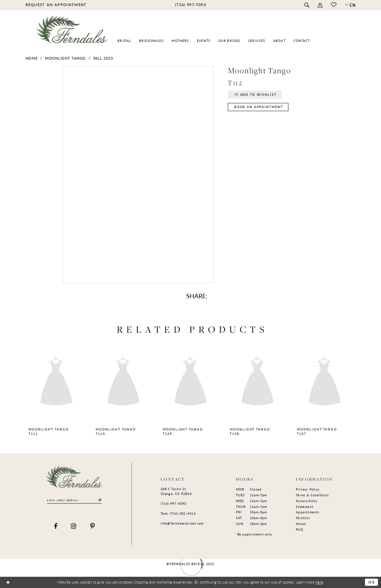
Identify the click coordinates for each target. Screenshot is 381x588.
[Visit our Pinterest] (93, 526)
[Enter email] (74, 500)
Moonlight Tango (65, 58)
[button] (320, 5)
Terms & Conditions (312, 495)
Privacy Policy (308, 489)
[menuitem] (56, 5)
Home (32, 58)
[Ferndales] (72, 33)
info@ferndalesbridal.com (182, 523)
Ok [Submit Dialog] (372, 582)
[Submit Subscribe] (99, 500)
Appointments (308, 512)
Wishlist (303, 518)
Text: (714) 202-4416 (178, 514)
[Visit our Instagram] (74, 526)
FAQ (299, 530)
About (301, 524)
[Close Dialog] (8, 582)
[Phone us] (190, 5)
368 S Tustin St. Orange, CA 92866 (176, 491)
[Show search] (307, 5)
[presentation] (57, 382)
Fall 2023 (103, 58)
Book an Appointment (259, 107)
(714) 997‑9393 (174, 504)
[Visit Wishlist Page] (334, 5)
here (319, 582)
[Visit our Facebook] (56, 526)
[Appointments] (56, 5)
